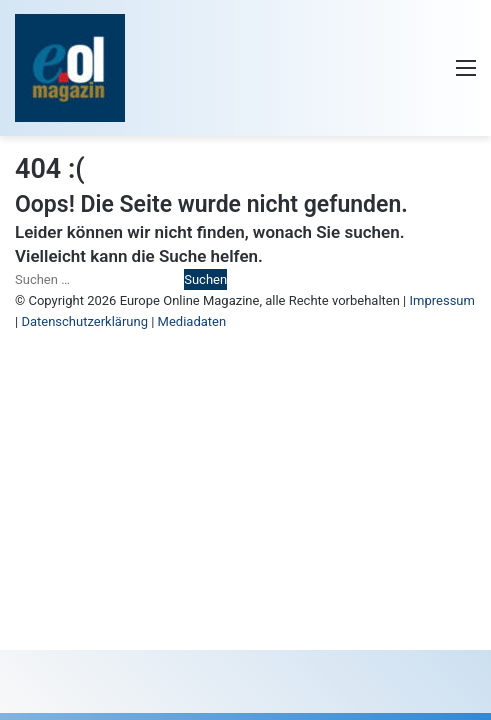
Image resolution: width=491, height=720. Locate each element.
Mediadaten (192, 321)
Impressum (442, 300)
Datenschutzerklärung (84, 321)
